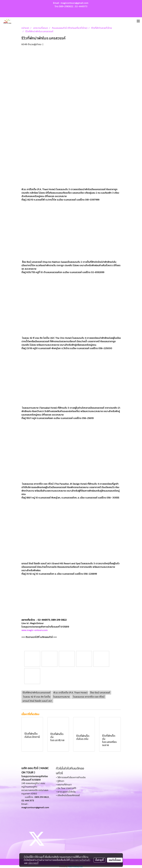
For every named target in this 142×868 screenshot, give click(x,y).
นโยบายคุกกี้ (33, 863)
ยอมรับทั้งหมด (115, 860)
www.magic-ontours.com (35, 630)
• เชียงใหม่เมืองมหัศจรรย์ (68, 795)
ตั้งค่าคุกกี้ (99, 860)
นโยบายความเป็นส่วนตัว (80, 860)
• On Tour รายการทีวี (66, 788)
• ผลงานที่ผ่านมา (64, 784)
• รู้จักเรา (60, 781)
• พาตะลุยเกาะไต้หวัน (66, 792)
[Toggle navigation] (138, 21)
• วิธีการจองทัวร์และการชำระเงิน (71, 777)
